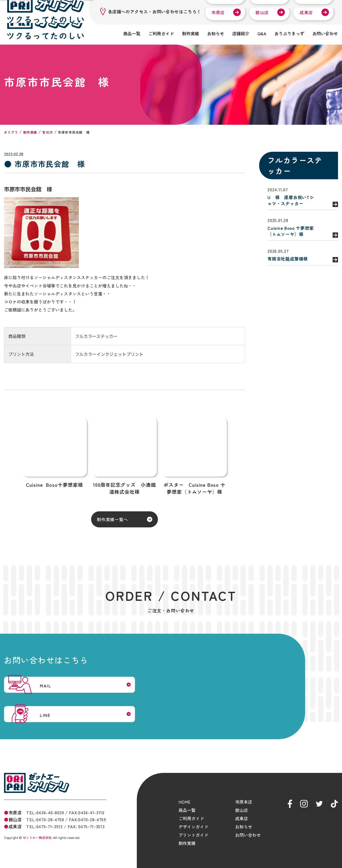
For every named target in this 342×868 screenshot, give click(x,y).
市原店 (218, 12)
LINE (198, 696)
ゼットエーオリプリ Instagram (304, 795)
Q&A (262, 33)
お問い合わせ (325, 33)
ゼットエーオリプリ (37, 775)
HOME (184, 793)
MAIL (58, 696)
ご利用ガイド (161, 33)
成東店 (306, 12)
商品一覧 (132, 33)
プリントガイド (193, 827)
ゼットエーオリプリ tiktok (334, 795)
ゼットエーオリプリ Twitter (319, 795)
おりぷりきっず (289, 33)
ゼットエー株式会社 (37, 829)
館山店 (262, 12)
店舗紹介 (241, 33)
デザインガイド (193, 818)
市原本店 (244, 793)
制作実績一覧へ (86, 521)
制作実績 (191, 33)
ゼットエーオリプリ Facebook (290, 795)
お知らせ (216, 33)
